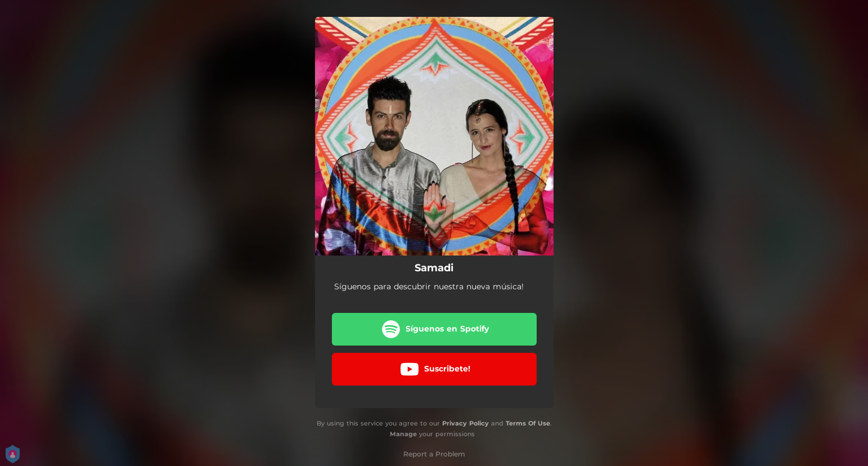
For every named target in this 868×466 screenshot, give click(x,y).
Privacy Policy (466, 423)
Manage (403, 434)
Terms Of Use (528, 423)
